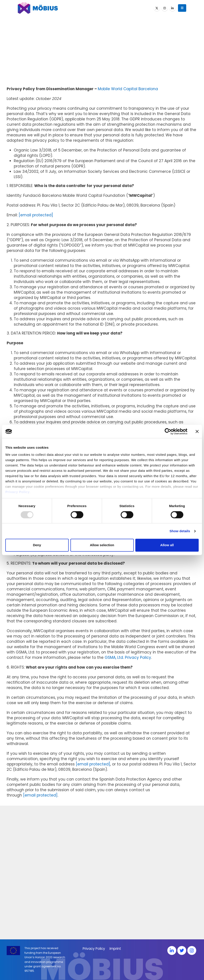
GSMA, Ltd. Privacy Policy (128, 657)
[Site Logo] (38, 8)
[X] (157, 8)
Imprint (115, 949)
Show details (180, 531)
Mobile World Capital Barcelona (128, 89)
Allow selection (102, 545)
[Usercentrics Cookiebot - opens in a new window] (168, 431)
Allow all (167, 545)
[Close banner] (197, 431)
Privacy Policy (17, 492)
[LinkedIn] (172, 8)
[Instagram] (165, 8)
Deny (37, 545)
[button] (182, 8)
